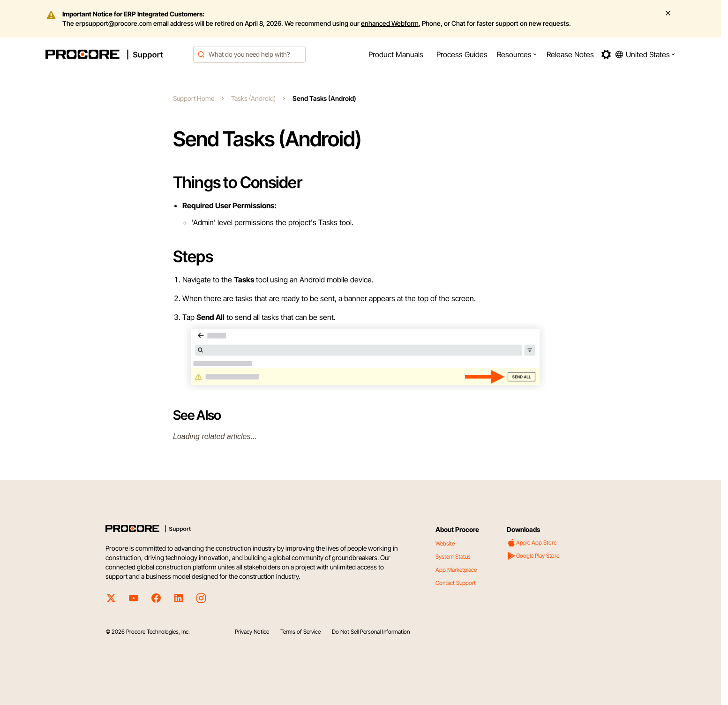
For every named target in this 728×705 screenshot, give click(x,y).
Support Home (194, 98)
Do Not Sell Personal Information (371, 632)
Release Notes (570, 54)
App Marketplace (456, 570)
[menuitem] (396, 54)
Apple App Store (532, 543)
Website (445, 543)
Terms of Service (300, 632)
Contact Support (456, 583)
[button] (517, 54)
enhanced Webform (390, 23)
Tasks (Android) (253, 98)
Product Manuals (396, 54)
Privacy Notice (252, 632)
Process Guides (462, 54)
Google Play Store (533, 556)
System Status (453, 557)
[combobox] (249, 54)
